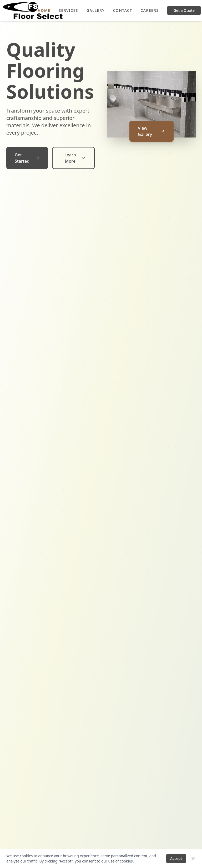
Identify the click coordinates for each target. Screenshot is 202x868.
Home (44, 10)
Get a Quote (184, 10)
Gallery (96, 10)
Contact (123, 10)
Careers (150, 10)
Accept (176, 858)
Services (68, 10)
